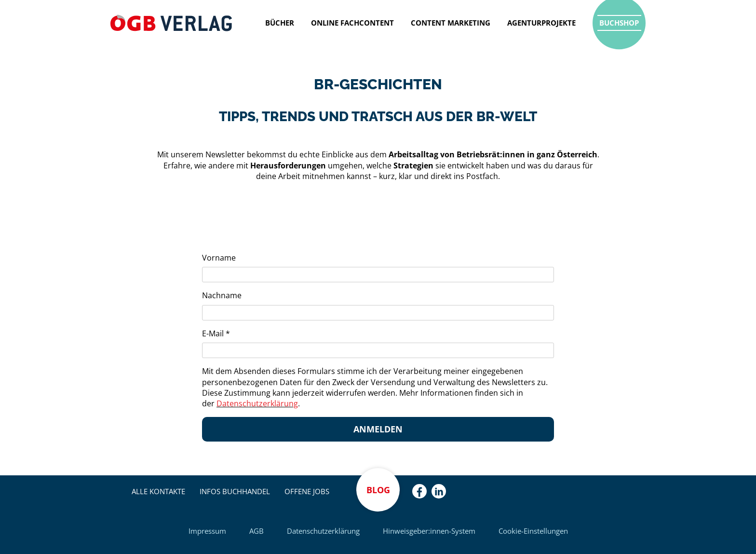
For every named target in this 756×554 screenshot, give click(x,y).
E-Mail (216, 333)
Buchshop (619, 23)
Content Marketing (451, 23)
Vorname (219, 258)
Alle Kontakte (158, 491)
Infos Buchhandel (235, 491)
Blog (378, 490)
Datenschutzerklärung (323, 531)
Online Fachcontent (352, 23)
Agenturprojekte (541, 23)
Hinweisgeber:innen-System (429, 531)
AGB (256, 531)
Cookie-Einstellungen (533, 531)
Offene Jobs (307, 491)
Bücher (280, 23)
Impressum (207, 531)
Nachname (222, 295)
